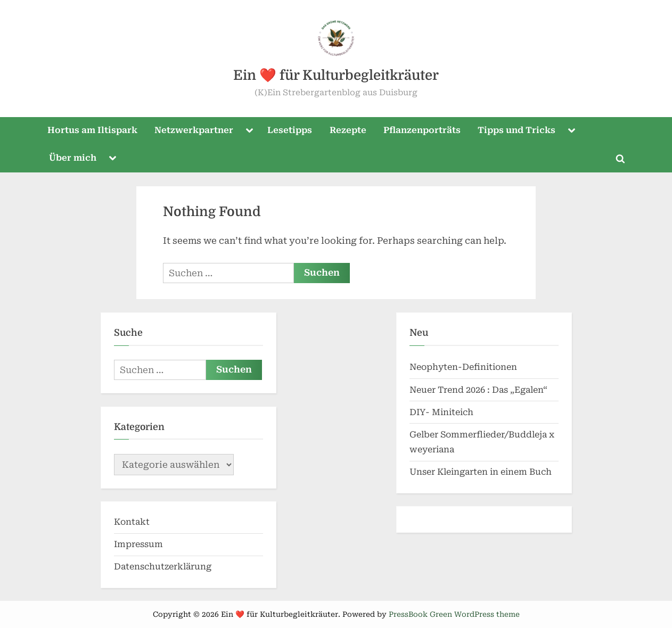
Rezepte (348, 130)
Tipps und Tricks (517, 130)
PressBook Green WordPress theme (454, 614)
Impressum (138, 544)
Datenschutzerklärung (163, 567)
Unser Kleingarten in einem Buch (481, 472)
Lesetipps (290, 130)
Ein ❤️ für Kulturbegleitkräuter (336, 75)
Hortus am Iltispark (92, 130)
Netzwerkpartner (194, 130)
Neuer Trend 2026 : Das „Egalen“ (478, 390)
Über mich (73, 158)
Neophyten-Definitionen (463, 367)
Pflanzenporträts (422, 130)
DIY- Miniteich (441, 412)
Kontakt (132, 522)
